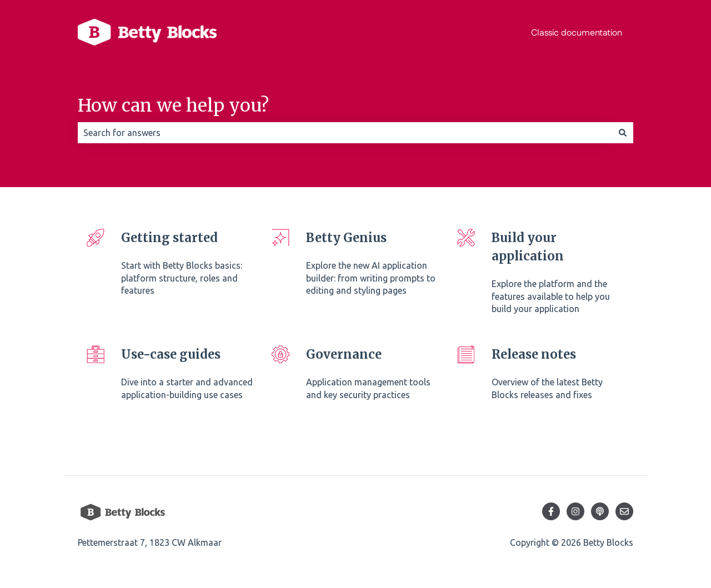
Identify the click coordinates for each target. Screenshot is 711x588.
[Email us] (624, 511)
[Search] (623, 133)
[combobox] (345, 133)
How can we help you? (173, 105)
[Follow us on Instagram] (575, 511)
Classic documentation (577, 33)
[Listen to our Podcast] (600, 511)
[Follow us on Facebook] (551, 511)
